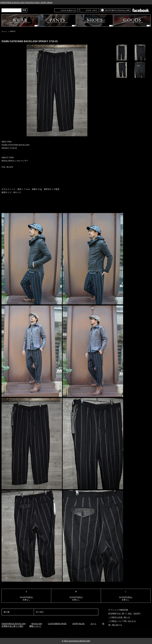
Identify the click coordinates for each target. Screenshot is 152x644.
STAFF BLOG (78, 624)
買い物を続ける (115, 625)
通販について (35, 626)
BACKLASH (37, 624)
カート (93, 624)
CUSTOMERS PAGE (57, 624)
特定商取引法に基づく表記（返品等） (125, 614)
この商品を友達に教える (119, 617)
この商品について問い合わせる (122, 621)
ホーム (4, 31)
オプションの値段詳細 (118, 610)
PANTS (13, 31)
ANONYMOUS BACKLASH (14, 624)
